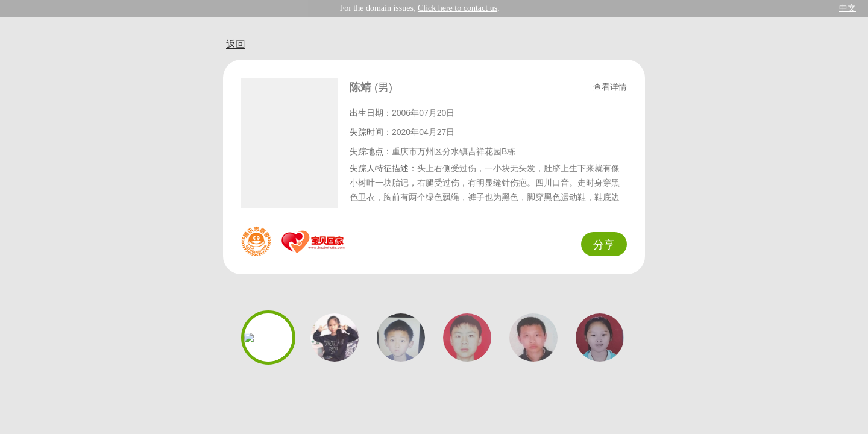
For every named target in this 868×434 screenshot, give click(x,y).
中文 (848, 8)
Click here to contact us (458, 8)
